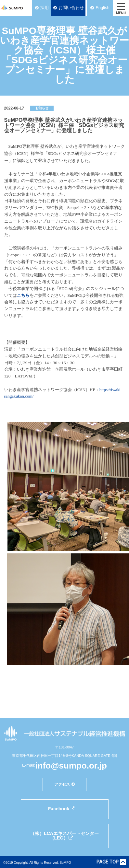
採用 (45, 8)
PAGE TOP (108, 862)
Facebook (62, 809)
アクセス (62, 784)
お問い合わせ (71, 8)
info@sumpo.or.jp (71, 766)
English (103, 8)
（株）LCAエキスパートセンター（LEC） (64, 836)
